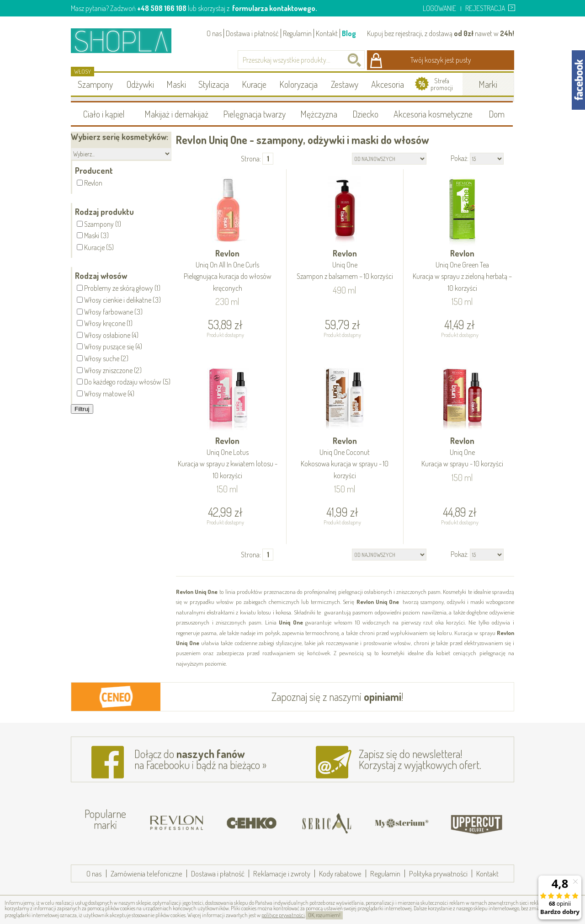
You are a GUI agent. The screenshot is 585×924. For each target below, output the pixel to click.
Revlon (228, 271)
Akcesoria (388, 84)
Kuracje (254, 84)
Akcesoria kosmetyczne (433, 114)
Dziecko (365, 114)
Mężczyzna (319, 114)
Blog (349, 33)
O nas (214, 33)
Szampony (95, 84)
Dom (497, 114)
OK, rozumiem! (324, 915)
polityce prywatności (283, 915)
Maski (176, 84)
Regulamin (297, 33)
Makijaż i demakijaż (176, 114)
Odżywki (140, 84)
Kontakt (327, 33)
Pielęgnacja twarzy (254, 114)
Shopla (127, 40)
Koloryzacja (298, 84)
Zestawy (345, 84)
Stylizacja (214, 84)
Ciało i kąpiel (104, 114)
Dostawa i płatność (252, 33)
